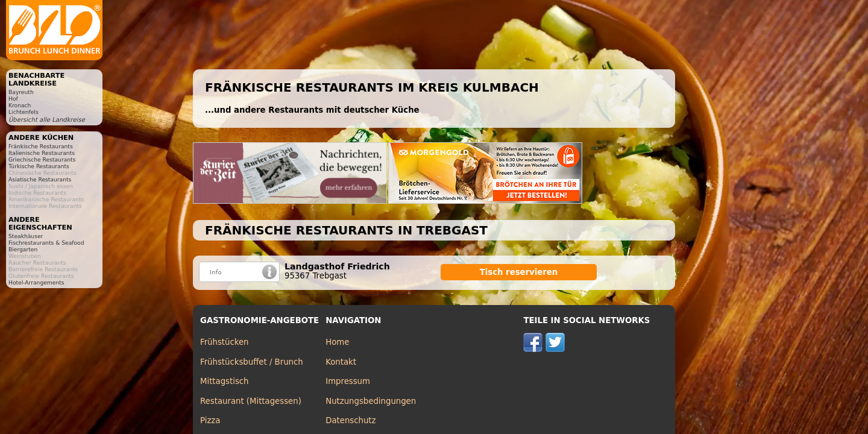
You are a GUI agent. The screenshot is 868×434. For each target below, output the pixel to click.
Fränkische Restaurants (41, 146)
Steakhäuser (26, 236)
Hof (13, 99)
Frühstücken (225, 342)
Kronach (20, 105)
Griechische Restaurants (42, 159)
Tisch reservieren (519, 272)
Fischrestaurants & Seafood (46, 243)
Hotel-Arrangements (36, 282)
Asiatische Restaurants (40, 179)
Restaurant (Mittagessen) (251, 401)
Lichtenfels (24, 112)
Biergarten (23, 249)
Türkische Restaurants (39, 166)
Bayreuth (21, 92)
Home (337, 342)
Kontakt (341, 362)
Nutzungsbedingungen (371, 401)
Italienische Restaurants (42, 153)
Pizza (210, 420)
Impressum (348, 381)
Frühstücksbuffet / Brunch (252, 362)
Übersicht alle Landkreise (47, 120)
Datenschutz (351, 420)
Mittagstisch (225, 381)
